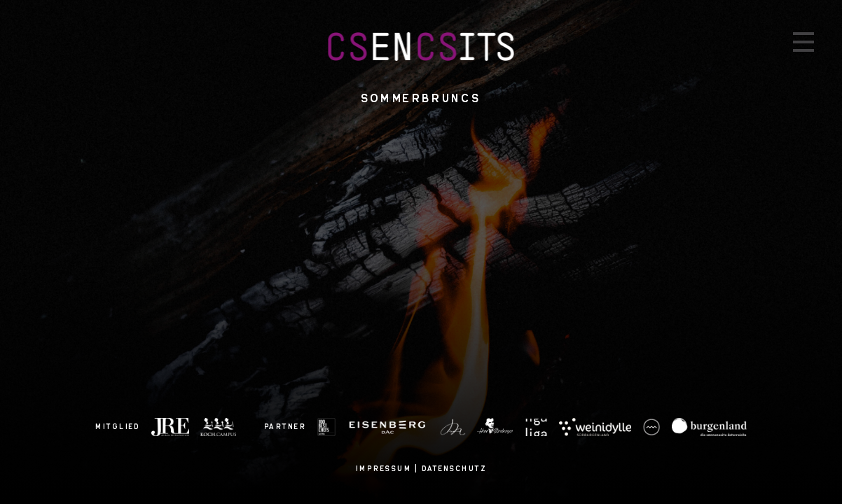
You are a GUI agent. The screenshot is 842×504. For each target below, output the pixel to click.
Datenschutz (455, 468)
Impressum (384, 468)
